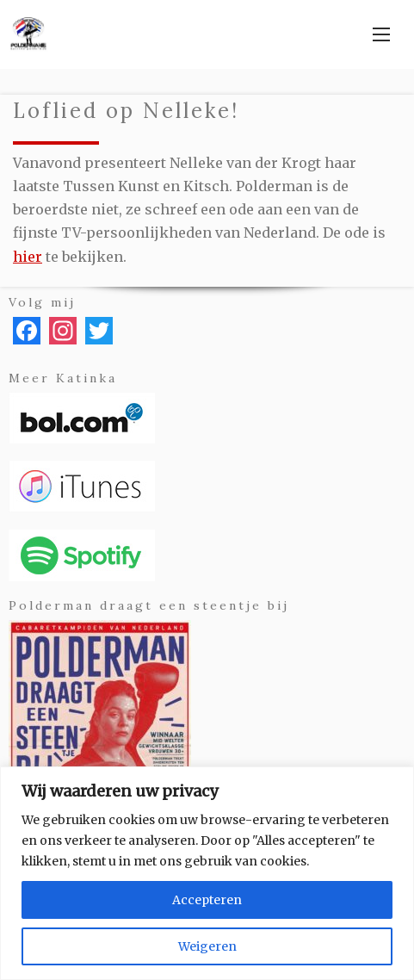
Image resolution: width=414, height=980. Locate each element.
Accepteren (207, 900)
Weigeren (207, 946)
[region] (207, 873)
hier (28, 257)
